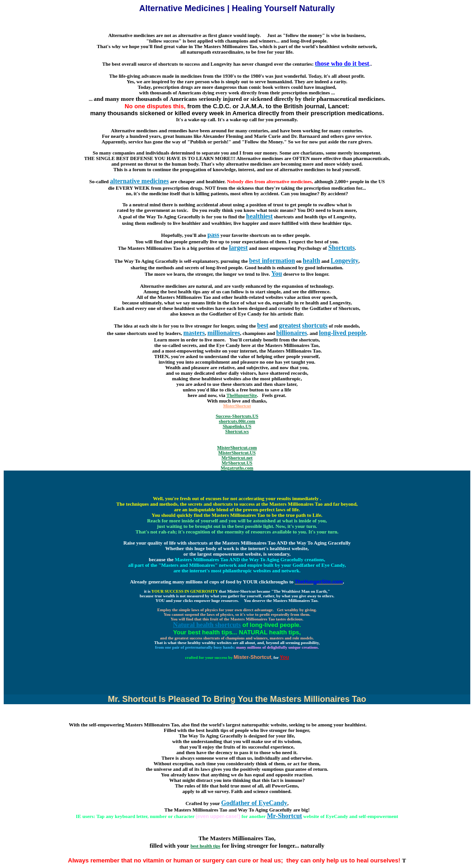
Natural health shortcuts (207, 625)
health (311, 261)
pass (213, 235)
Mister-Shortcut (253, 657)
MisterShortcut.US (237, 453)
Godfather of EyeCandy (254, 803)
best (262, 325)
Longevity (344, 261)
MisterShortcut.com (237, 448)
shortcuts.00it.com (237, 421)
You (277, 274)
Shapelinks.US (237, 426)
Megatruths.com (237, 468)
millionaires (224, 333)
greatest (290, 325)
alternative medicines (140, 181)
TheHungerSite (242, 395)
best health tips (205, 846)
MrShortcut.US (237, 463)
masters (194, 333)
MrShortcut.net (237, 458)
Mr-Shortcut (285, 816)
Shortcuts (342, 248)
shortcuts (315, 325)
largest (238, 248)
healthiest (260, 216)
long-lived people (343, 333)
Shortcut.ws (237, 431)
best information (272, 261)
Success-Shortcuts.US (237, 416)
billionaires (292, 333)
